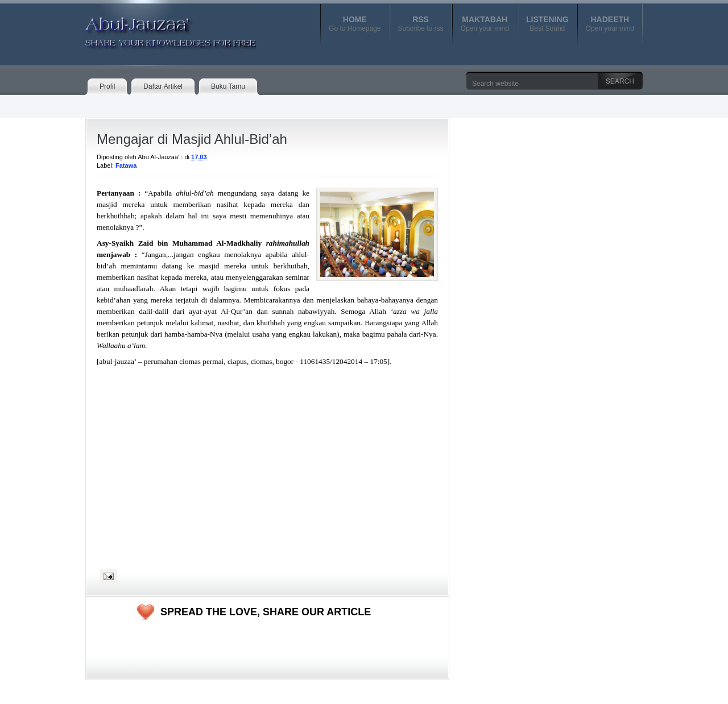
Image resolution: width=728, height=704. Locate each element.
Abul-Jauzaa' (159, 28)
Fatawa (126, 165)
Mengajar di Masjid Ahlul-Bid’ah (192, 139)
